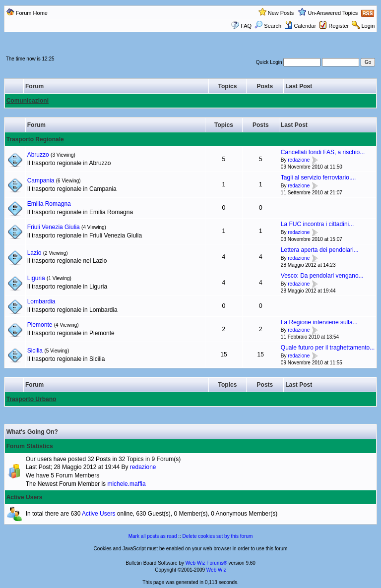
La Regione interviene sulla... (319, 322)
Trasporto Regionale (35, 139)
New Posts (281, 13)
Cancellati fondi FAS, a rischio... (323, 152)
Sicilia (35, 351)
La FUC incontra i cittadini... (317, 224)
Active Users (25, 497)
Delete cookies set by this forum (218, 536)
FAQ (246, 26)
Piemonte (40, 325)
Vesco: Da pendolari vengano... (322, 276)
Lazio (34, 253)
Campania (41, 180)
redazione (299, 160)
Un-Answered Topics (333, 13)
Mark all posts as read (153, 536)
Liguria (36, 278)
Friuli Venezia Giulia (54, 227)
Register (339, 26)
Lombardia (41, 301)
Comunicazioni (28, 101)
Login (368, 26)
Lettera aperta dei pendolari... (320, 250)
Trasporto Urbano (32, 399)
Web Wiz (216, 570)
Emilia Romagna (49, 204)
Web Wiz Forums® (206, 563)
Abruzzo (38, 155)
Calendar (300, 26)
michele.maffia (126, 484)
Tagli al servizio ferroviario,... (318, 177)
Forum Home (32, 13)
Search (268, 26)
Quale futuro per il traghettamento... (328, 348)
